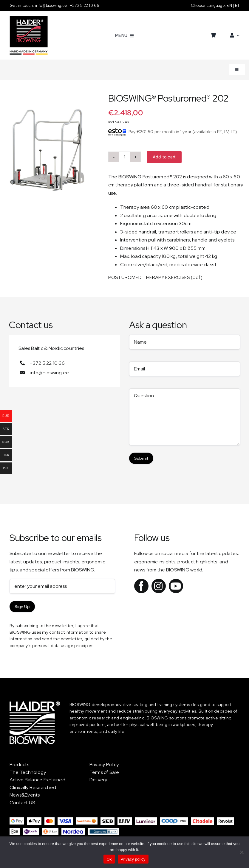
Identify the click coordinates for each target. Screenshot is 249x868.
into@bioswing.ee (49, 373)
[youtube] (176, 586)
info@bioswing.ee (51, 6)
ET (237, 6)
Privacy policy (133, 859)
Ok (109, 859)
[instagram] (159, 586)
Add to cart (164, 157)
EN (230, 6)
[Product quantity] (125, 157)
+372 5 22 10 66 (85, 6)
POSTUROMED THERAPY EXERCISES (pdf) (155, 277)
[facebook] (141, 586)
